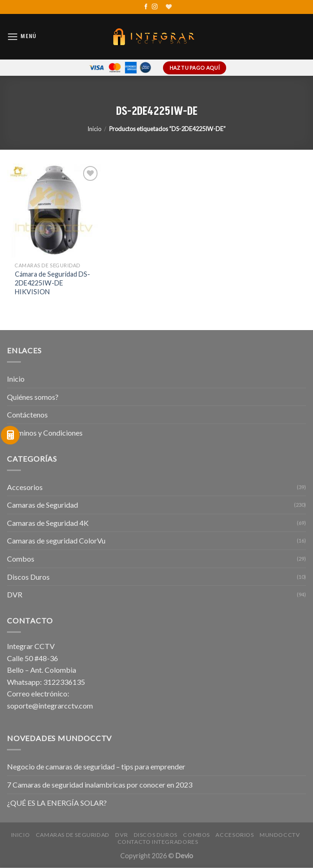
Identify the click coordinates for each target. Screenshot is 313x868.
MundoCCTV (280, 835)
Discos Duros (28, 577)
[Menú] (22, 36)
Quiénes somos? (33, 397)
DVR (15, 594)
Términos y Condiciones (45, 433)
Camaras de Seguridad (42, 505)
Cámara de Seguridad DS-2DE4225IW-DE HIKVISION (52, 283)
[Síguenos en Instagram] (155, 7)
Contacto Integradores (158, 842)
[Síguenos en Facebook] (146, 7)
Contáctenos (27, 414)
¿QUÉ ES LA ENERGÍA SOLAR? (57, 803)
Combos (21, 559)
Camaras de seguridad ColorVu (56, 540)
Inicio (94, 129)
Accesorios (25, 487)
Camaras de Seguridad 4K (48, 523)
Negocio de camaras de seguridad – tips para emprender (96, 766)
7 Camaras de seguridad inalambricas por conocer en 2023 (100, 785)
